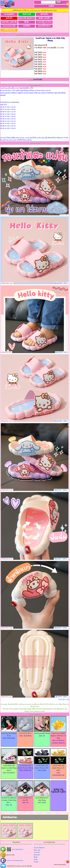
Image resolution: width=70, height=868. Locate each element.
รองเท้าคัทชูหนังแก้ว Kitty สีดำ (25, 794)
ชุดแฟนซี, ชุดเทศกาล (9, 18)
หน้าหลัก (36, 844)
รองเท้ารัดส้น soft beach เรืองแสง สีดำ (42, 762)
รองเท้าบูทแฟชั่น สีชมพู (42, 729)
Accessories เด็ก (26, 22)
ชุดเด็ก (36, 856)
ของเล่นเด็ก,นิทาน (59, 22)
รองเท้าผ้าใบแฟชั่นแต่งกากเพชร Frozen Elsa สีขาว (9, 795)
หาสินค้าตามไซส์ (9, 26)
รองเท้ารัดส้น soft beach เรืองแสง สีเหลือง (58, 763)
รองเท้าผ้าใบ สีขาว (25, 729)
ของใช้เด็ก (42, 22)
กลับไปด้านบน (64, 696)
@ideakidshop (35, 10)
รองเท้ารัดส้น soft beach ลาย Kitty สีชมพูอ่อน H (9, 763)
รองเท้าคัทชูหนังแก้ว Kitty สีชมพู (42, 794)
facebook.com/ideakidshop (15, 857)
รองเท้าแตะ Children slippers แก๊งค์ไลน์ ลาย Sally (58, 731)
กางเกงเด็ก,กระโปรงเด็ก (9, 23)
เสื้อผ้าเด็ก (42, 844)
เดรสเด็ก (36, 858)
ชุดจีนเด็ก (59, 14)
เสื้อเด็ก (59, 18)
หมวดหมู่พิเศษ (9, 14)
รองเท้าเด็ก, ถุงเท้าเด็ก (42, 18)
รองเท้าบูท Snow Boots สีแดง (9, 730)
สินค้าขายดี (25, 14)
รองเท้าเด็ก (37, 849)
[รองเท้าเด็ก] (38, 75)
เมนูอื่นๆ (51, 6)
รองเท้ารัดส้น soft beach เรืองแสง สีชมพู (25, 762)
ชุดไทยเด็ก (42, 14)
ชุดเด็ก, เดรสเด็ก (25, 18)
